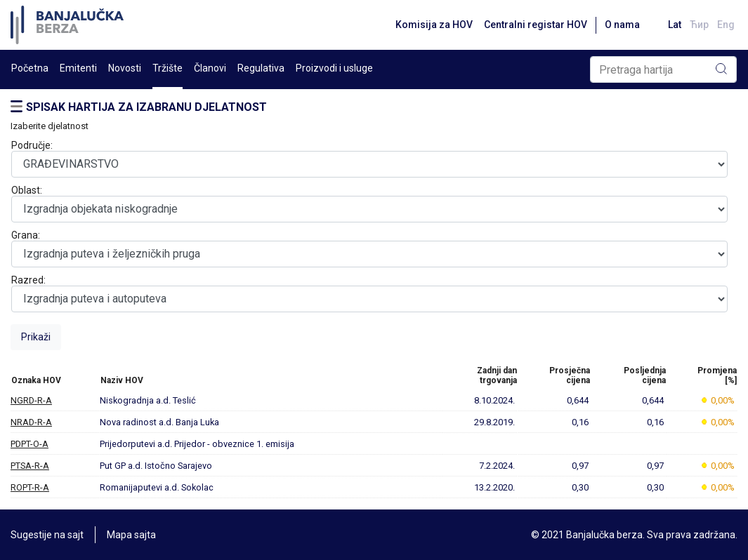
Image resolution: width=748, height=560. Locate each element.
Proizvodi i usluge (334, 68)
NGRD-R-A (31, 400)
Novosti (125, 68)
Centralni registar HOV (536, 25)
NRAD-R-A (31, 422)
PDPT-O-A (29, 444)
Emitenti (78, 68)
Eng (726, 25)
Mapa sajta (131, 535)
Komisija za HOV (434, 25)
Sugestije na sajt (47, 535)
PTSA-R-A (30, 466)
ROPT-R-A (30, 487)
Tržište (168, 68)
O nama (622, 25)
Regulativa (261, 68)
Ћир (699, 25)
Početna (30, 68)
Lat (675, 25)
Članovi (210, 68)
